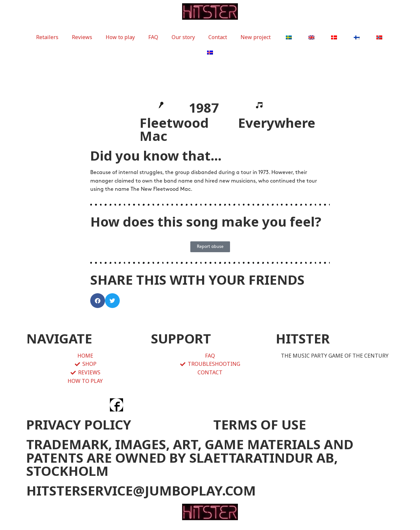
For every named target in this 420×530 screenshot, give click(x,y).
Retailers (47, 37)
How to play (120, 37)
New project (256, 37)
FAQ (153, 37)
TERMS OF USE (260, 424)
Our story (183, 37)
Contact (218, 37)
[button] (98, 301)
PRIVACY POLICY (79, 424)
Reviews (82, 37)
